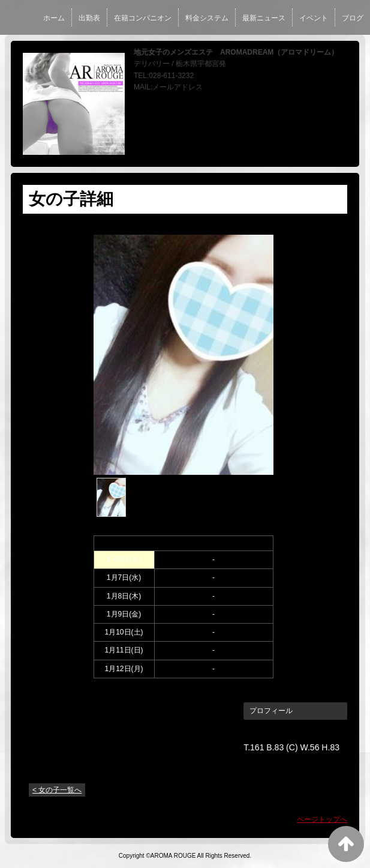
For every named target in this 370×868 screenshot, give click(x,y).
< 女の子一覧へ (57, 790)
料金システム (207, 18)
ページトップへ (322, 819)
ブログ (353, 18)
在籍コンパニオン (143, 18)
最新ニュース (264, 18)
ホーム (54, 18)
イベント (314, 18)
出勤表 (89, 18)
